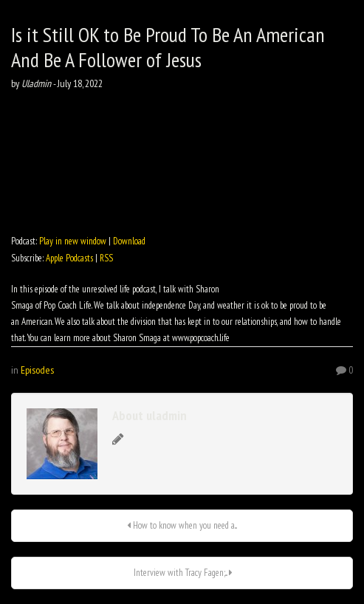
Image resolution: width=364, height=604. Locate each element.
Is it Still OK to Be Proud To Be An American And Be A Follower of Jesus (168, 47)
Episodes (37, 370)
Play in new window (73, 241)
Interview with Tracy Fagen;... (182, 573)
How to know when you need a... (182, 525)
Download (129, 241)
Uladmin (36, 83)
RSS (106, 258)
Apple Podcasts (69, 258)
